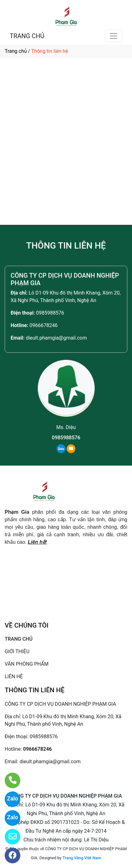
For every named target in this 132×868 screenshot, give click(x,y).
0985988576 (50, 313)
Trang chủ (16, 51)
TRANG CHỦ (27, 36)
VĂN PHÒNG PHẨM (27, 664)
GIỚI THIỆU (17, 651)
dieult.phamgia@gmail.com (56, 338)
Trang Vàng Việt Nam (82, 858)
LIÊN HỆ (14, 676)
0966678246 (43, 325)
